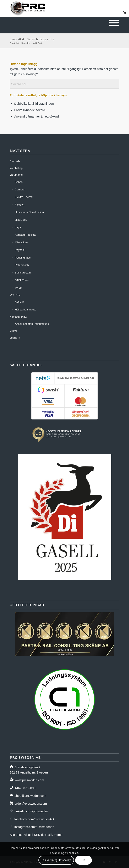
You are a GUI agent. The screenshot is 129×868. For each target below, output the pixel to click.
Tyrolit (19, 288)
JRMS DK (21, 220)
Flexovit (20, 205)
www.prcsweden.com (29, 780)
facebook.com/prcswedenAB (34, 819)
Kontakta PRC (18, 317)
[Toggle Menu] (114, 23)
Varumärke (16, 175)
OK (84, 860)
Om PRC (15, 295)
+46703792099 (25, 788)
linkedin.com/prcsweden (31, 811)
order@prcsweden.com (31, 804)
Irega (18, 227)
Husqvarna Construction (29, 212)
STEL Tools (22, 280)
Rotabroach (22, 265)
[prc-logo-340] (54, 8)
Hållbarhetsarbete (26, 310)
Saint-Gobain (23, 273)
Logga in (15, 338)
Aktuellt (19, 302)
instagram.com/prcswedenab (34, 827)
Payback (20, 250)
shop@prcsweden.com (30, 796)
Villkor (13, 331)
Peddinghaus (23, 258)
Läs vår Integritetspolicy (56, 860)
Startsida (15, 161)
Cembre (20, 189)
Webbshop (16, 168)
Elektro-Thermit (24, 197)
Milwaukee (21, 242)
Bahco (19, 182)
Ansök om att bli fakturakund (32, 324)
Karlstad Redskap (26, 235)
